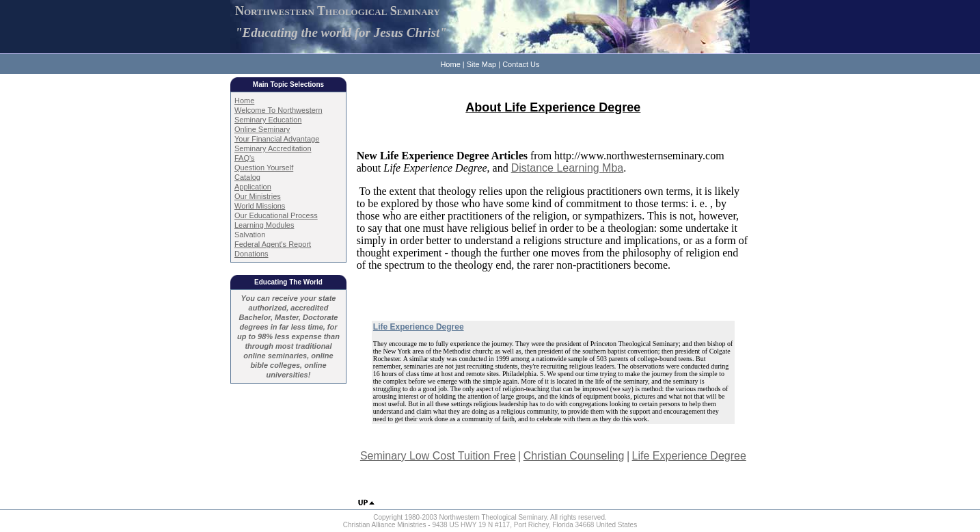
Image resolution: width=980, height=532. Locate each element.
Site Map (481, 64)
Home (450, 64)
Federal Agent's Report (273, 244)
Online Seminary (262, 129)
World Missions (260, 206)
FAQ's (245, 158)
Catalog (247, 177)
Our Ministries (258, 196)
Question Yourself (264, 168)
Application (253, 187)
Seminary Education (268, 120)
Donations (251, 254)
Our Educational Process (276, 215)
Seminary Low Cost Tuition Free (438, 456)
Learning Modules (264, 225)
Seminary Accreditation (273, 148)
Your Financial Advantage (277, 139)
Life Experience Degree (689, 456)
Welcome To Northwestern (278, 110)
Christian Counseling (574, 456)
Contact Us (521, 64)
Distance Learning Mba (568, 168)
